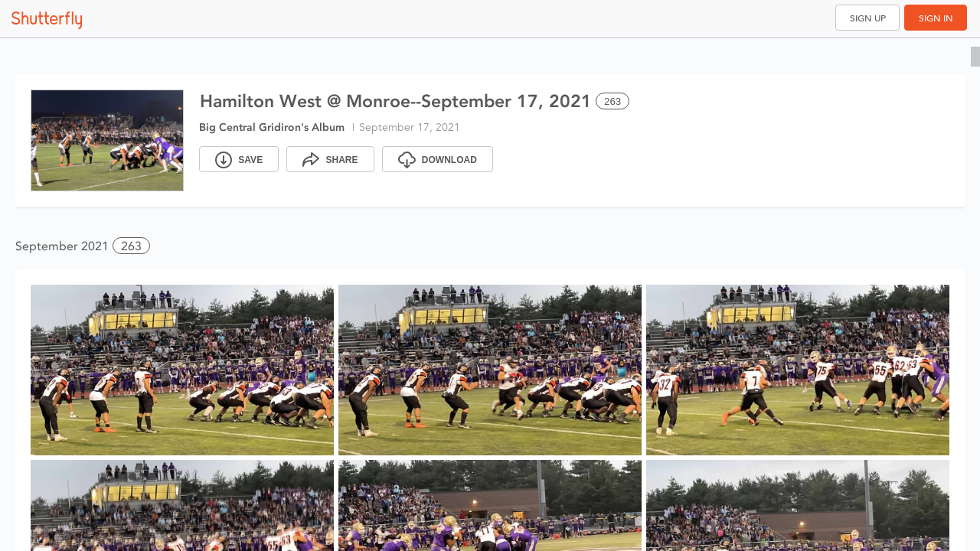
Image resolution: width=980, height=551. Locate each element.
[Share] (330, 159)
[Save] (239, 159)
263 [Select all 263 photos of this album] (612, 101)
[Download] (438, 159)
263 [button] (131, 246)
